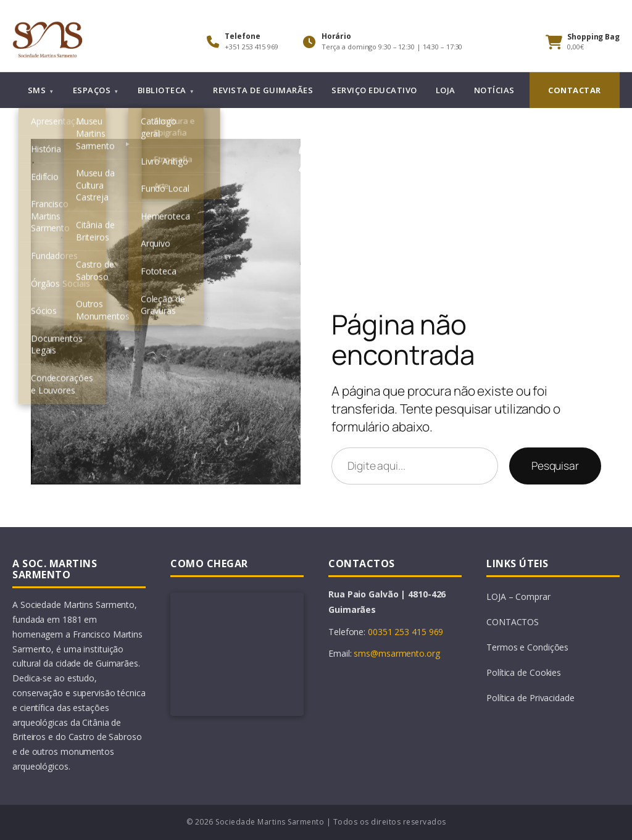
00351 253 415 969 (405, 632)
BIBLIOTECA (162, 90)
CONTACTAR (575, 90)
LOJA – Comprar (518, 597)
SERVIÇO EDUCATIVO (374, 90)
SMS (37, 90)
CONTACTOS (513, 622)
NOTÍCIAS (494, 90)
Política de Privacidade (530, 698)
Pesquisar (555, 465)
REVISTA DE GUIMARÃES (263, 90)
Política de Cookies (524, 672)
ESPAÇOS (92, 90)
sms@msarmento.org (397, 653)
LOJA (446, 90)
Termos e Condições (527, 647)
